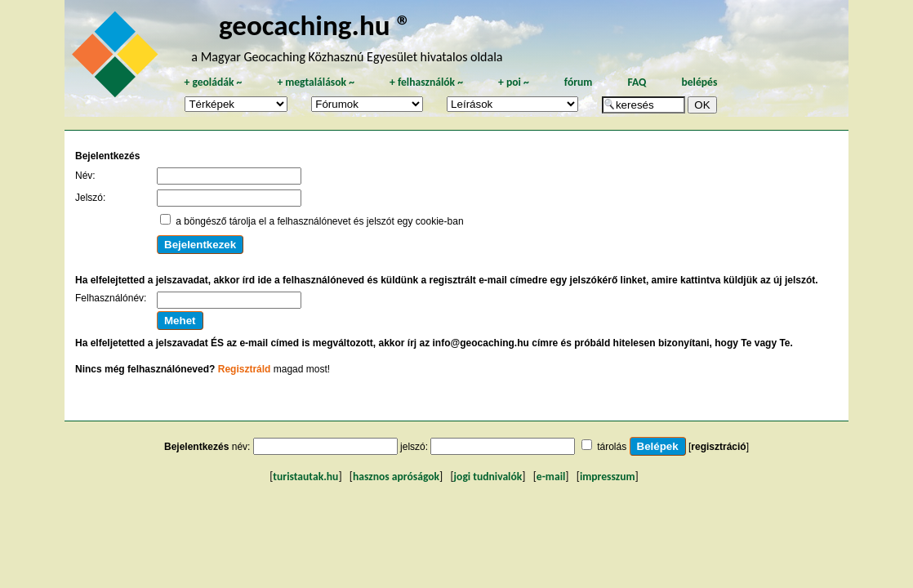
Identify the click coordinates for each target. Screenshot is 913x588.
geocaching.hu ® (315, 25)
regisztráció (718, 447)
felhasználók (426, 82)
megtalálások (316, 82)
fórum (579, 82)
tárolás (612, 447)
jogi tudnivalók (488, 477)
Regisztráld (245, 369)
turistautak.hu (305, 477)
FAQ (637, 82)
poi (514, 82)
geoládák (213, 82)
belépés (699, 82)
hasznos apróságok (396, 477)
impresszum (608, 477)
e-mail (551, 477)
